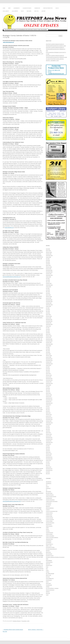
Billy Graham (49, 492)
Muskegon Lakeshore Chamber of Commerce (55, 557)
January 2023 (49, 298)
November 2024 (49, 272)
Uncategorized (49, 585)
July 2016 (48, 426)
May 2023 (48, 292)
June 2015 (48, 447)
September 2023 (49, 285)
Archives (43, 11)
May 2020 (48, 351)
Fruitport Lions (49, 514)
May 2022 (48, 311)
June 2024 (48, 280)
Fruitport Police (49, 516)
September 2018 (49, 383)
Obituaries (29, 11)
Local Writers (15, 11)
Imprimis (48, 531)
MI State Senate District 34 (51, 549)
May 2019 (48, 370)
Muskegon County (50, 555)
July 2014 (48, 462)
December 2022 (49, 300)
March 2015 (48, 452)
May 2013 (48, 474)
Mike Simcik (48, 552)
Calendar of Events (27, 8)
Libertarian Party (49, 539)
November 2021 (49, 321)
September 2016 (49, 423)
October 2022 (49, 303)
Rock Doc (48, 577)
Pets (47, 569)
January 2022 (49, 318)
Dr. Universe (48, 505)
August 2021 (48, 326)
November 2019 (49, 360)
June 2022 (48, 310)
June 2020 (48, 349)
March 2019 (48, 374)
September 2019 (49, 364)
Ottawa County (49, 565)
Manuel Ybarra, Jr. (49, 544)
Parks (47, 567)
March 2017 (48, 413)
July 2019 (48, 367)
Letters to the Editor (50, 536)
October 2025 (49, 254)
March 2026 (48, 251)
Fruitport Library (49, 513)
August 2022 (48, 306)
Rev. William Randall (50, 574)
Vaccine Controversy (50, 590)
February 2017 (49, 414)
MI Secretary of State (50, 547)
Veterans (48, 592)
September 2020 (49, 344)
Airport (47, 487)
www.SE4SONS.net (9, 227)
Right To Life (48, 575)
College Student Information (52, 501)
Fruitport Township (50, 519)
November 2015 (49, 439)
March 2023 (48, 295)
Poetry (47, 570)
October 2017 (49, 401)
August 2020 (48, 346)
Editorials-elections (50, 508)
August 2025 (48, 257)
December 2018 (49, 378)
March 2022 (48, 314)
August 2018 (48, 385)
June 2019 (48, 369)
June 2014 (48, 464)
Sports (47, 582)
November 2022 (49, 301)
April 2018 (48, 392)
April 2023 (48, 293)
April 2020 (48, 352)
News (9, 8)
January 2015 (49, 455)
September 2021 (49, 324)
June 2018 (48, 388)
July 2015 (48, 446)
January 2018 (49, 396)
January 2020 (49, 357)
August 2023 (48, 287)
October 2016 (49, 421)
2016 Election (49, 482)
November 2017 (49, 400)
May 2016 (48, 429)
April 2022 (48, 313)
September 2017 (49, 403)
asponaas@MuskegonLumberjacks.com (12, 277)
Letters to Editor (49, 534)
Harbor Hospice (49, 526)
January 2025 (49, 269)
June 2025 (48, 260)
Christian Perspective (48, 8)
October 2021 (49, 323)
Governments (17, 8)
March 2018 (48, 393)
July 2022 (48, 308)
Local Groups (6, 11)
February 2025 (49, 267)
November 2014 (49, 459)
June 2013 (48, 472)
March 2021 (48, 334)
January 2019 (49, 377)
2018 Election (49, 483)
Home (4, 8)
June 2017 (48, 408)
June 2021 (48, 329)
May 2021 (48, 331)
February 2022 (49, 316)
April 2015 (48, 451)
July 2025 (48, 259)
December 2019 (49, 359)
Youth (22, 11)
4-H (47, 485)
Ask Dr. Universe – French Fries (36, 630)
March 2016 (48, 433)
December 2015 (49, 437)
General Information (50, 523)
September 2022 (49, 305)
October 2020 (49, 342)
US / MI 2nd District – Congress (52, 588)
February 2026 (49, 252)
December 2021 (49, 319)
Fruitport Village (49, 521)
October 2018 (49, 382)
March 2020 (48, 354)
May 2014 (48, 465)
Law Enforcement (49, 533)
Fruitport (48, 510)
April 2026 (48, 249)
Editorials (48, 506)
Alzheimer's (48, 488)
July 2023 (48, 288)
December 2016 (49, 418)
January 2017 (49, 416)
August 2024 (48, 277)
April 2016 (48, 431)
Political (48, 572)
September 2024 (49, 275)
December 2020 (49, 339)
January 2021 (49, 337)
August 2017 (48, 405)
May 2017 (48, 410)
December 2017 (49, 398)
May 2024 (48, 282)
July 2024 (48, 278)
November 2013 (49, 470)
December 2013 (49, 469)
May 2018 (48, 390)
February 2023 (49, 296)
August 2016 (48, 424)
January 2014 (49, 467)
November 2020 (49, 341)
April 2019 (48, 372)
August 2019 (48, 365)
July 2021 (48, 328)
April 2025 (48, 264)
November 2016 (49, 419)
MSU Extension (49, 554)
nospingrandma (49, 562)
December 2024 (49, 270)
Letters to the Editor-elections (52, 537)
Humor (47, 529)
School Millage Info (50, 578)
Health (57, 8)
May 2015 (48, 449)
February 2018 (49, 395)
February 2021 (49, 336)
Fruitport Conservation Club (52, 511)
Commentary (37, 8)
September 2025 (49, 255)
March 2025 (48, 265)
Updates (48, 587)
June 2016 (48, 428)
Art (47, 490)
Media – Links (49, 546)
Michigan (48, 551)
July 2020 (48, 347)
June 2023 (48, 290)
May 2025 (48, 262)
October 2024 (49, 274)
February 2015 (49, 454)
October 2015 (49, 441)
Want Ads (36, 11)
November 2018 (49, 380)
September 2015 (49, 442)
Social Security (49, 580)
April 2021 (48, 333)
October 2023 (49, 283)
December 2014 (49, 457)
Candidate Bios (49, 498)
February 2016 (49, 434)
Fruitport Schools (49, 518)
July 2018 (48, 387)
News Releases (49, 560)
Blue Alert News (49, 493)
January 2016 (49, 436)
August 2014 (48, 460)
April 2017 (48, 411)
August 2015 (48, 444)
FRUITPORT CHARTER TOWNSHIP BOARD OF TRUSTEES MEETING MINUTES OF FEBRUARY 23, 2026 (56, 49)
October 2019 (49, 362)
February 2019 (49, 375)
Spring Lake (48, 583)
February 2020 (49, 355)
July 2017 (48, 406)
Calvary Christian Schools (51, 496)
